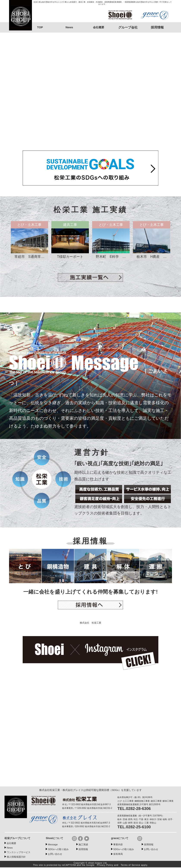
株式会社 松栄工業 (90, 623)
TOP (40, 27)
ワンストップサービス (21, 853)
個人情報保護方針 (18, 857)
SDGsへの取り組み (60, 850)
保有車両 (119, 855)
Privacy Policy (105, 866)
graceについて (120, 839)
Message (54, 845)
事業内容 (119, 845)
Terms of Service (131, 866)
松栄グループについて (19, 839)
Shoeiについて (55, 839)
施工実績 (84, 845)
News (69, 27)
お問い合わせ (56, 855)
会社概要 (99, 27)
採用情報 (84, 850)
